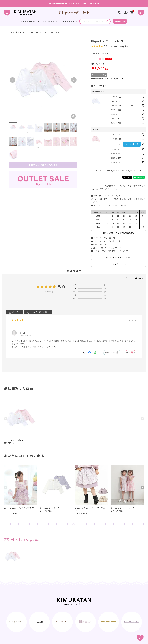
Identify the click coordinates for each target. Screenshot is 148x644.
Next (74, 80)
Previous (12, 80)
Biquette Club (33, 32)
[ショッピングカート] (132, 13)
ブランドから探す (18, 32)
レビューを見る (121, 46)
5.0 (62, 287)
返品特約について (118, 264)
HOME (5, 32)
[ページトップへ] (140, 638)
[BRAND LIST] (141, 13)
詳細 (122, 78)
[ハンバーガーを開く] (7, 13)
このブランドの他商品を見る (43, 165)
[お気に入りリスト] (120, 13)
